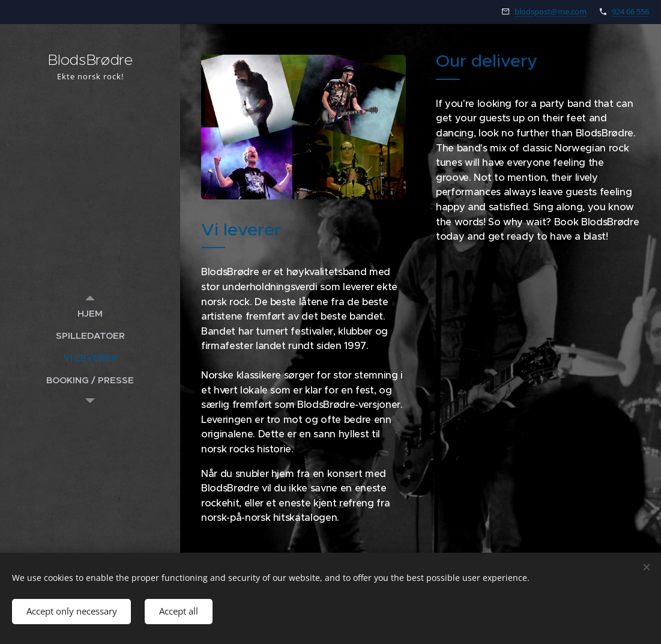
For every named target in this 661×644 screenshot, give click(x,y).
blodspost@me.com (551, 11)
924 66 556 (630, 11)
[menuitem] (90, 313)
